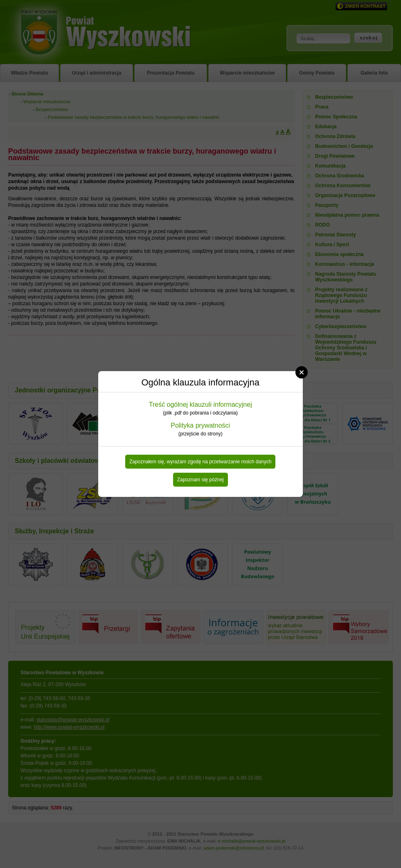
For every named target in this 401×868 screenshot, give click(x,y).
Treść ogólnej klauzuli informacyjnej (200, 405)
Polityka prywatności (200, 425)
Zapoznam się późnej (200, 480)
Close (302, 372)
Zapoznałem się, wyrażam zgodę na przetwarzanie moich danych (200, 462)
